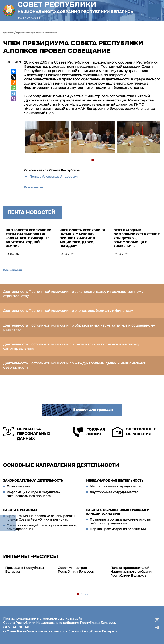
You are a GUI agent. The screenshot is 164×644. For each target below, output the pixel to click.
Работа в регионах (20, 510)
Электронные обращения (134, 432)
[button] (154, 11)
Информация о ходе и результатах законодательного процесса (33, 494)
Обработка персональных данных (27, 434)
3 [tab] (87, 594)
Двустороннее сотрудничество (114, 492)
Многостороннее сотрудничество (116, 486)
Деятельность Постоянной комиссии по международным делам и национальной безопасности (75, 365)
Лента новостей (47, 33)
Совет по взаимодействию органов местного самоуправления (42, 527)
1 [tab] (93, 160)
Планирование (19, 486)
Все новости (34, 187)
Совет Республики (75, 7)
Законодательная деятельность (33, 481)
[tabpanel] (47, 138)
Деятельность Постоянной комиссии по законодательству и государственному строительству (73, 294)
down (8, 523)
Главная (8, 33)
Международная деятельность (115, 481)
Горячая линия (89, 432)
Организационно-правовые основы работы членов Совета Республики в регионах (41, 518)
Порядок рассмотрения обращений (118, 529)
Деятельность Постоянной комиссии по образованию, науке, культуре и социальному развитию (79, 327)
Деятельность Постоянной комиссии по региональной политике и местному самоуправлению (71, 346)
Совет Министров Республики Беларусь (76, 570)
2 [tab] (82, 594)
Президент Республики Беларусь (24, 570)
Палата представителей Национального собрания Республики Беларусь (132, 572)
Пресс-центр (25, 33)
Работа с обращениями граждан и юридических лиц (118, 512)
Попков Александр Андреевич (54, 177)
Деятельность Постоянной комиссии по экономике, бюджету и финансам (68, 311)
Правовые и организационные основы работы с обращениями (120, 521)
